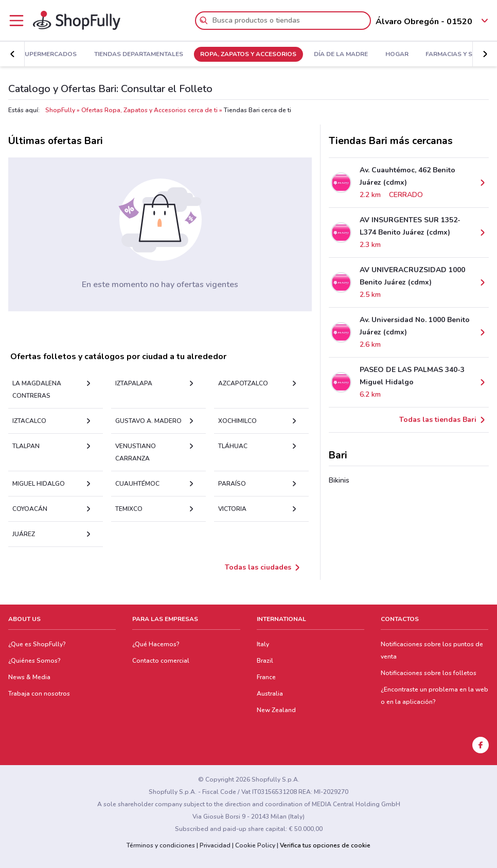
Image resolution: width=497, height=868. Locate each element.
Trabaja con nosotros (39, 694)
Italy (263, 644)
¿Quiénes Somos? (34, 661)
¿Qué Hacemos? (156, 644)
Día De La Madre (341, 55)
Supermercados (49, 55)
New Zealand (276, 710)
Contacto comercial (161, 661)
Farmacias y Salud (458, 55)
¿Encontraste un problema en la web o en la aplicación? (434, 696)
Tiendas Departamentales (139, 55)
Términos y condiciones (161, 845)
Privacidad (215, 845)
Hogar (397, 55)
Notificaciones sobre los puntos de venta (432, 650)
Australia (270, 694)
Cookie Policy (255, 845)
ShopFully (60, 110)
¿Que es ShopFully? (37, 644)
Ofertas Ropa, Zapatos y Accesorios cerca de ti (149, 110)
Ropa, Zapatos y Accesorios (248, 55)
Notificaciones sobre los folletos (429, 673)
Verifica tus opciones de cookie (325, 845)
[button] (12, 54)
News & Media (29, 677)
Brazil (265, 661)
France (266, 677)
